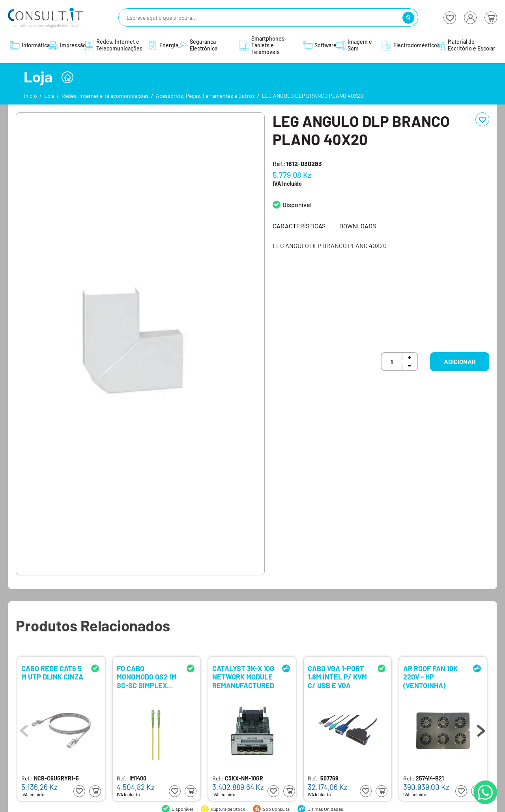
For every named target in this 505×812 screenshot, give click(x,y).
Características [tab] (299, 226)
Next (481, 729)
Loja (49, 96)
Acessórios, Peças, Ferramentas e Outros (205, 96)
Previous (24, 729)
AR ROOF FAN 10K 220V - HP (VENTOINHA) (430, 677)
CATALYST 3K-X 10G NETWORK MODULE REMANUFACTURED (243, 677)
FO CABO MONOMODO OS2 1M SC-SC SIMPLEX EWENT (147, 677)
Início (30, 96)
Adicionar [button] (460, 361)
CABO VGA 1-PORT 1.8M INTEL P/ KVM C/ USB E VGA (337, 677)
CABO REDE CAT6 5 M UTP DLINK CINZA (52, 673)
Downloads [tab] (358, 226)
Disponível (297, 204)
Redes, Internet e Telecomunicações (105, 96)
